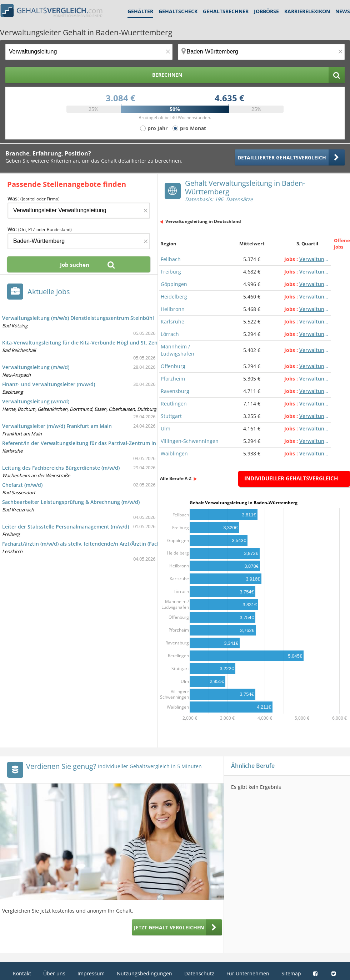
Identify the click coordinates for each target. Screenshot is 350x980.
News (343, 11)
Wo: (40, 229)
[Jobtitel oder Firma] (79, 211)
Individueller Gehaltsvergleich (291, 478)
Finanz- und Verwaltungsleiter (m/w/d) (49, 384)
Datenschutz (199, 973)
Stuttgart (171, 416)
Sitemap (291, 973)
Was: (34, 198)
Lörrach (170, 334)
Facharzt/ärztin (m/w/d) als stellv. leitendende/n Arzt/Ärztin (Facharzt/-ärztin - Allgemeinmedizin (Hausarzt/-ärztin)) (142, 544)
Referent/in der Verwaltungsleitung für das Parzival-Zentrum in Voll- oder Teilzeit (101, 443)
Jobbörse (266, 11)
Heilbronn (173, 309)
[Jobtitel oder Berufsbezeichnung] (89, 52)
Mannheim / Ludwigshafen (177, 350)
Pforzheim (173, 379)
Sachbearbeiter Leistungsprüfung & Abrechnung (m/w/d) (71, 502)
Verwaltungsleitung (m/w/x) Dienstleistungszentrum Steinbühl (78, 318)
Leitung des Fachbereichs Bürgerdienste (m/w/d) (61, 468)
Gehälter (140, 11)
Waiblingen (174, 453)
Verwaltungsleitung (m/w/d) (36, 367)
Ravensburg (175, 391)
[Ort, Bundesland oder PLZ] (261, 52)
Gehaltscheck (178, 11)
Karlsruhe (172, 321)
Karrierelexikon (307, 11)
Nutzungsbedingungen (144, 973)
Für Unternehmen (248, 973)
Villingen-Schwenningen (190, 441)
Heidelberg (174, 297)
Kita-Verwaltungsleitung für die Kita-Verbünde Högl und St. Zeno (81, 343)
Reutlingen (174, 404)
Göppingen (174, 284)
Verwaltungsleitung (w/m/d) (36, 401)
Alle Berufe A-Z (176, 478)
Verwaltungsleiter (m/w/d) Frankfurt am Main (57, 426)
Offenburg (173, 366)
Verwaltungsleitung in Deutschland (203, 221)
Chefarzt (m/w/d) (22, 485)
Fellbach (171, 259)
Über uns (54, 973)
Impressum (91, 973)
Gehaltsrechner (226, 11)
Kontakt (22, 973)
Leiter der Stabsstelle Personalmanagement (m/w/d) (66, 527)
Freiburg (171, 272)
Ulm (166, 428)
